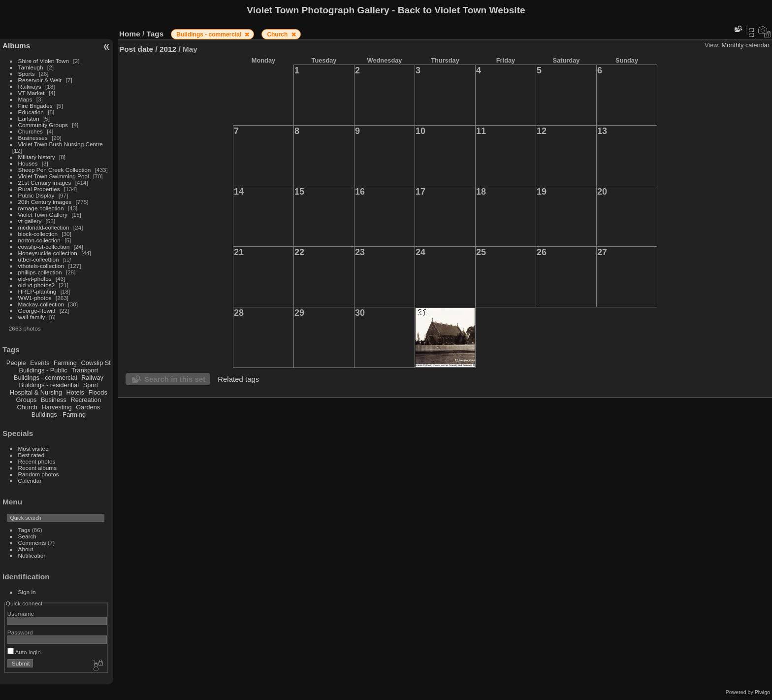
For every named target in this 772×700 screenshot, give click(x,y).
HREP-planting (37, 291)
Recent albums (37, 468)
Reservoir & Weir (40, 80)
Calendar (30, 481)
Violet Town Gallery (43, 215)
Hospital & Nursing (36, 392)
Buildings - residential (49, 385)
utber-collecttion (39, 259)
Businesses (33, 138)
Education (31, 112)
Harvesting (56, 407)
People (16, 363)
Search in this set (175, 379)
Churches (31, 131)
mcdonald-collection (44, 227)
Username (21, 614)
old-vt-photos (35, 279)
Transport (85, 370)
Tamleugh (31, 67)
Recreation (86, 400)
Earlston (29, 118)
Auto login (24, 652)
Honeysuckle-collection (48, 253)
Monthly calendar (746, 45)
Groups (26, 400)
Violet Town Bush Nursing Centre (61, 144)
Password (20, 632)
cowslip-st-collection (44, 247)
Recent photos (37, 461)
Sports (27, 74)
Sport (91, 385)
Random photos (39, 474)
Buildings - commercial (46, 378)
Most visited (33, 449)
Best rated (32, 455)
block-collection (38, 234)
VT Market (32, 93)
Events (40, 363)
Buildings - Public (43, 370)
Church (27, 407)
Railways (30, 86)
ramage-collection (41, 208)
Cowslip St (96, 363)
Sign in (27, 592)
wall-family (32, 317)
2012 (168, 49)
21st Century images (45, 183)
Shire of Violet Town (44, 61)
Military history (37, 157)
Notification (32, 555)
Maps (25, 99)
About (26, 549)
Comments (32, 543)
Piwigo (762, 692)
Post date (136, 49)
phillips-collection (40, 272)
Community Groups (43, 125)
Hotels (75, 392)
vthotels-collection (41, 266)
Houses (28, 163)
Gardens (88, 407)
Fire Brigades (35, 106)
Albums (16, 46)
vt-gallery (30, 221)
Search (27, 536)
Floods (97, 392)
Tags (24, 530)
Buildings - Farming (59, 415)
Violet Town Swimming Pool (54, 176)
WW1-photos (35, 298)
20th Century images (45, 202)
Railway (92, 378)
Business (54, 400)
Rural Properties (39, 189)
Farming (65, 363)
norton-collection (39, 240)
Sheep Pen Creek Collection (55, 170)
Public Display (36, 195)
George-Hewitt (37, 311)
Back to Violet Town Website (462, 10)
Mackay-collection (41, 304)
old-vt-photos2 (37, 285)
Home (130, 34)
